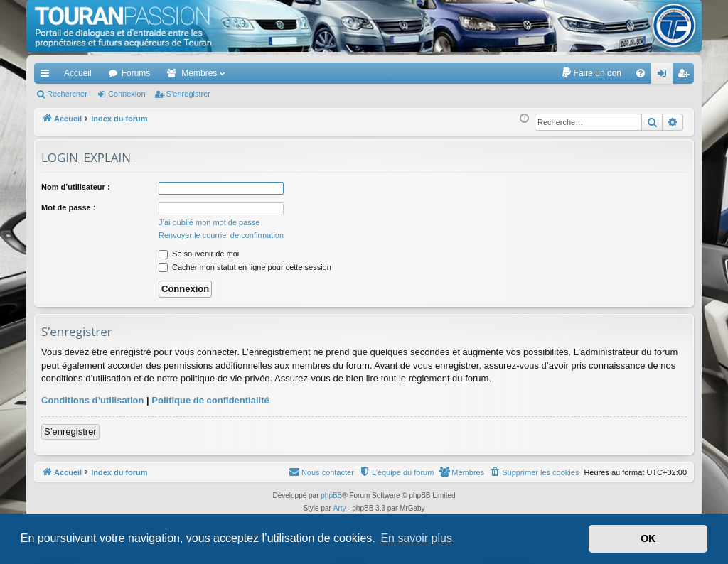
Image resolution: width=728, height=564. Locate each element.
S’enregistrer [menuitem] (686, 76)
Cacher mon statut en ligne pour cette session (245, 267)
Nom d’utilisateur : (76, 187)
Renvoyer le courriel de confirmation (221, 235)
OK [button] (648, 538)
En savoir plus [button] (416, 538)
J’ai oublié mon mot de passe (209, 222)
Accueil (78, 73)
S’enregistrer (188, 94)
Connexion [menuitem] (665, 76)
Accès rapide (48, 76)
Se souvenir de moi (199, 254)
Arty (340, 508)
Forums (136, 73)
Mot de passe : (68, 207)
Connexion (127, 94)
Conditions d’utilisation (92, 400)
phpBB (331, 495)
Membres (199, 73)
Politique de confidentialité (210, 400)
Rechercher (67, 94)
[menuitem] (591, 73)
